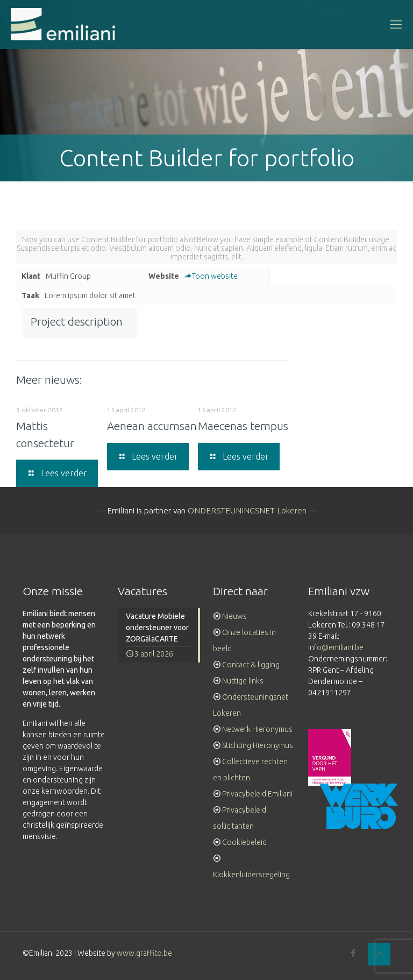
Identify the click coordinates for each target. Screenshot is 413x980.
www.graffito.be (144, 953)
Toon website (211, 276)
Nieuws (234, 616)
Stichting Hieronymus (258, 745)
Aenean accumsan (152, 426)
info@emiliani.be (336, 647)
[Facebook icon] (353, 953)
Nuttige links (243, 681)
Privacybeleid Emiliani (257, 794)
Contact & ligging (251, 665)
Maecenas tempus (243, 426)
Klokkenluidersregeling (251, 875)
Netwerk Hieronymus (257, 729)
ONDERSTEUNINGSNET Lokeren (247, 510)
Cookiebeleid (244, 842)
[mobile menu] (396, 24)
